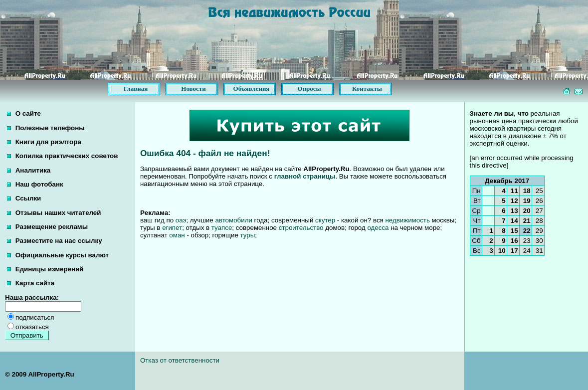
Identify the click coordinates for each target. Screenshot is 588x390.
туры (248, 235)
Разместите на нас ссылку (55, 241)
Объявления (252, 89)
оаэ (181, 220)
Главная (136, 89)
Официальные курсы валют (58, 255)
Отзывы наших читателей (54, 213)
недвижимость (407, 220)
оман (177, 235)
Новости (193, 89)
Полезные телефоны (46, 128)
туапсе (222, 228)
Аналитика (29, 170)
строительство (301, 228)
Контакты (367, 89)
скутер (325, 220)
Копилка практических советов (62, 156)
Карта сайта (31, 283)
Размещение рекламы (47, 227)
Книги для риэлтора (44, 142)
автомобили (233, 220)
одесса (378, 228)
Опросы (309, 89)
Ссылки (24, 198)
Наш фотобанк (35, 184)
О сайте (24, 113)
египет (172, 228)
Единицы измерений (45, 269)
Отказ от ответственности (180, 360)
